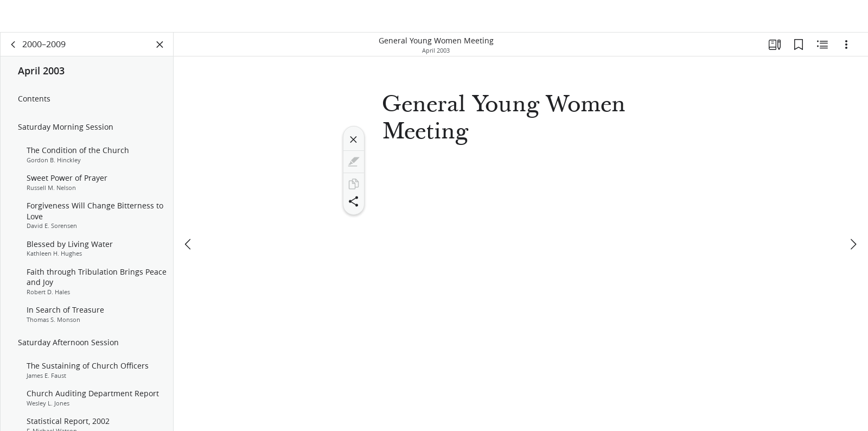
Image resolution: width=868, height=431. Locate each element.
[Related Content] (822, 52)
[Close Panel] (160, 52)
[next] (853, 226)
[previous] (189, 226)
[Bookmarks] (799, 52)
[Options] (846, 52)
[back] (14, 52)
